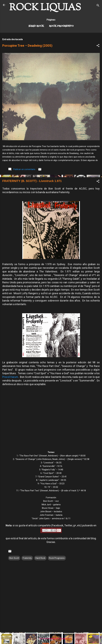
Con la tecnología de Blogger (51, 638)
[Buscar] (98, 6)
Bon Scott (14, 558)
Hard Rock (36, 26)
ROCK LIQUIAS (45, 8)
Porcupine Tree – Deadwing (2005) (27, 46)
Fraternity (27, 558)
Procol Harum (10, 377)
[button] (98, 46)
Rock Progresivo (61, 26)
